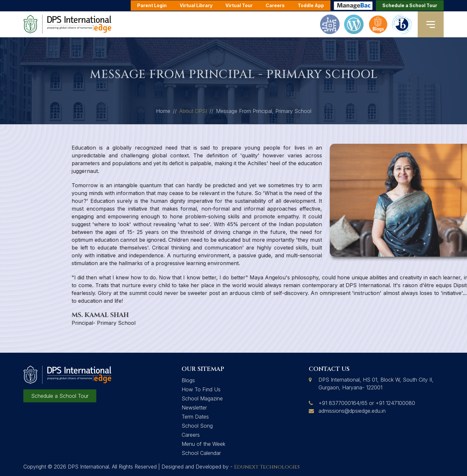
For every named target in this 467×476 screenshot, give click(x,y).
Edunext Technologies (267, 467)
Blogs (188, 380)
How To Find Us (201, 389)
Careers (191, 435)
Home (163, 113)
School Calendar (201, 453)
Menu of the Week (204, 444)
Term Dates (195, 417)
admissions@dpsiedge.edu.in (352, 411)
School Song (197, 426)
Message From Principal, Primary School (264, 113)
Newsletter (194, 408)
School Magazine (202, 398)
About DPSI (193, 113)
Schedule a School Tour (410, 5)
